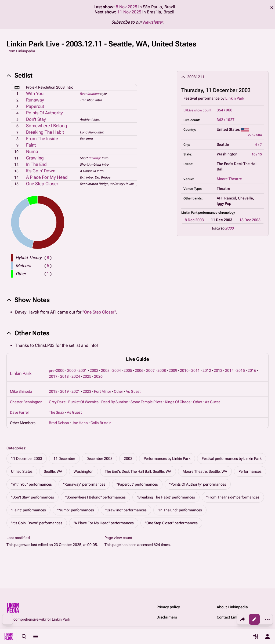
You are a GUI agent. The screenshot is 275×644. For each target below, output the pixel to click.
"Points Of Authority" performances (198, 484)
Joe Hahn (80, 423)
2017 (53, 376)
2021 (76, 391)
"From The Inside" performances (233, 497)
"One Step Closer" (99, 312)
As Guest (133, 391)
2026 (98, 376)
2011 (196, 370)
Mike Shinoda (21, 391)
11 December (64, 459)
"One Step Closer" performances (171, 523)
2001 (83, 370)
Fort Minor (103, 391)
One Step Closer (42, 184)
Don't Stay (36, 119)
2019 (64, 391)
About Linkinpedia (232, 607)
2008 (162, 370)
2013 (218, 370)
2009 (173, 370)
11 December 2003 (27, 459)
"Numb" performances (76, 510)
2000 (71, 370)
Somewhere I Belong (47, 126)
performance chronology (217, 213)
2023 (87, 391)
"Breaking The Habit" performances (166, 497)
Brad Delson (59, 423)
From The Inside (42, 139)
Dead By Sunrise (115, 402)
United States (22, 471)
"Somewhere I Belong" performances (95, 497)
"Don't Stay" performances (32, 497)
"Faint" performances (28, 510)
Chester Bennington (26, 402)
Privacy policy (168, 607)
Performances (250, 471)
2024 (76, 376)
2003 (229, 228)
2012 (207, 370)
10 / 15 (257, 154)
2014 (229, 370)
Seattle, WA (53, 471)
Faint (31, 145)
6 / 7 (259, 145)
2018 (64, 376)
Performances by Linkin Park (167, 459)
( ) (48, 258)
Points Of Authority (44, 113)
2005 (128, 370)
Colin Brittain (101, 423)
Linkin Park (235, 98)
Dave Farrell (20, 412)
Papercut (35, 106)
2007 (150, 370)
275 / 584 (255, 135)
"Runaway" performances (84, 484)
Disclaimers (167, 617)
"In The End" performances (180, 510)
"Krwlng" (95, 158)
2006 (139, 370)
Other (118, 391)
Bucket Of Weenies (83, 402)
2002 (94, 370)
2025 (87, 376)
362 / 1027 (226, 120)
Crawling (35, 158)
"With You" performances (31, 484)
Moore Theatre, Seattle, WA (205, 471)
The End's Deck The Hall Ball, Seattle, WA (138, 471)
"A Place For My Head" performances (104, 523)
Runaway (35, 100)
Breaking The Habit (45, 132)
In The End (36, 164)
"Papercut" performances (137, 484)
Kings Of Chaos (178, 402)
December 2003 (99, 459)
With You (35, 93)
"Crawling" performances (126, 510)
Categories (16, 448)
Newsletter (153, 22)
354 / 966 (225, 110)
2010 (184, 370)
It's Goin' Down (41, 171)
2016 (252, 370)
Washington (84, 471)
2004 (117, 370)
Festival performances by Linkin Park (232, 459)
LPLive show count (197, 110)
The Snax (57, 412)
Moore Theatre (229, 179)
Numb (32, 151)
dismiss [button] (272, 8)
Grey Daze (57, 402)
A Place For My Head (47, 177)
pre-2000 (57, 370)
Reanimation (89, 94)
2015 (241, 370)
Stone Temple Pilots (146, 402)
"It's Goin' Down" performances (37, 523)
